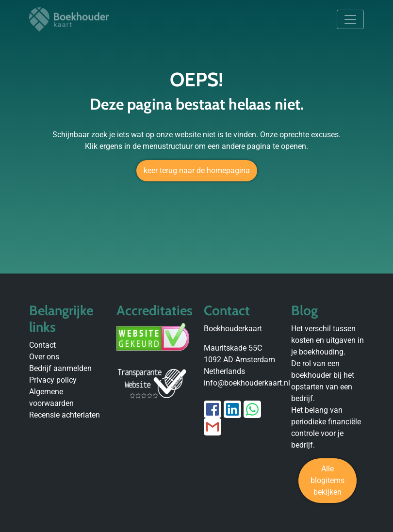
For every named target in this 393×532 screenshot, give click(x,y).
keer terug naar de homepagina (197, 170)
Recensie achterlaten (65, 415)
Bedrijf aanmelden (60, 368)
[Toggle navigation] (350, 19)
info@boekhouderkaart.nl (247, 383)
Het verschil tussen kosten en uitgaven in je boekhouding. (327, 340)
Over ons (44, 357)
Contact (42, 345)
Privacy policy (53, 380)
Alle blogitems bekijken (327, 480)
